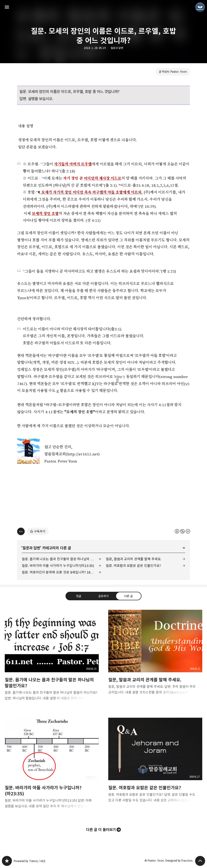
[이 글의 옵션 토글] (21, 531)
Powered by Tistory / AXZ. (30, 861)
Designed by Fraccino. (179, 861)
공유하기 (103, 596)
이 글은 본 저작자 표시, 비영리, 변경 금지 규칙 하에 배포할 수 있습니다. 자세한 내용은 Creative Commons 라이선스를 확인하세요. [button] (182, 531)
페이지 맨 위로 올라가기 (200, 861)
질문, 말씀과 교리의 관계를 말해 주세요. (134, 559)
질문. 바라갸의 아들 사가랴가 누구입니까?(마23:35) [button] (52, 767)
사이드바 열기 (7, 7)
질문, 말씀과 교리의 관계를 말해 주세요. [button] (155, 656)
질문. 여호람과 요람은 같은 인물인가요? (133, 566)
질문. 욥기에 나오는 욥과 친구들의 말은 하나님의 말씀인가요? (61, 559)
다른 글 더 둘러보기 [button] (101, 830)
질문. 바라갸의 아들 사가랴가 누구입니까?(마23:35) (58, 566)
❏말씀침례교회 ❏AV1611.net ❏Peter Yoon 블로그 (7, 861)
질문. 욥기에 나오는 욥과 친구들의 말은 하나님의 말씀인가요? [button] (52, 659)
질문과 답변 (117, 48)
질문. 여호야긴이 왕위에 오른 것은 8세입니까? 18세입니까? (61, 572)
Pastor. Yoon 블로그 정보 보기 (200, 7)
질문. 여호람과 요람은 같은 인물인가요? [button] (155, 764)
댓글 (79, 596)
